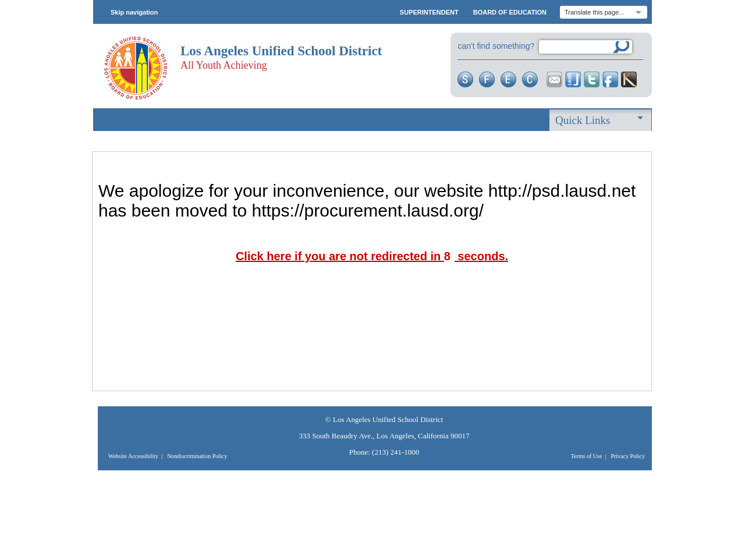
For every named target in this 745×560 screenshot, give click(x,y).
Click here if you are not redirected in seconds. (372, 256)
